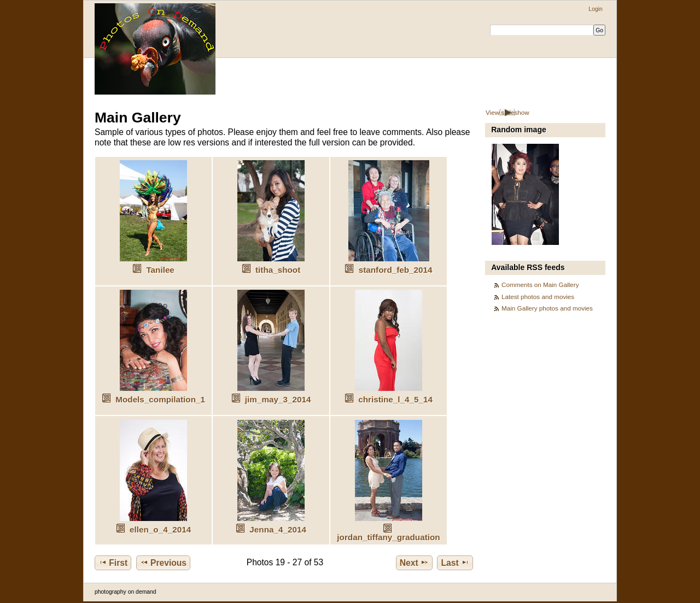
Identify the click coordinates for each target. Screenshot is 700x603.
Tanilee (160, 270)
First (113, 563)
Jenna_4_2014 (278, 529)
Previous (163, 563)
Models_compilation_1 (160, 399)
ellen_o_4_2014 (160, 529)
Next (414, 563)
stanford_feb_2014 (396, 270)
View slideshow (507, 112)
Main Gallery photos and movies (547, 308)
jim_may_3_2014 (278, 399)
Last (455, 563)
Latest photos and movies (538, 297)
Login (595, 9)
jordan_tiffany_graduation (388, 537)
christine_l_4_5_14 (395, 399)
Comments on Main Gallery (540, 285)
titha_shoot (278, 270)
